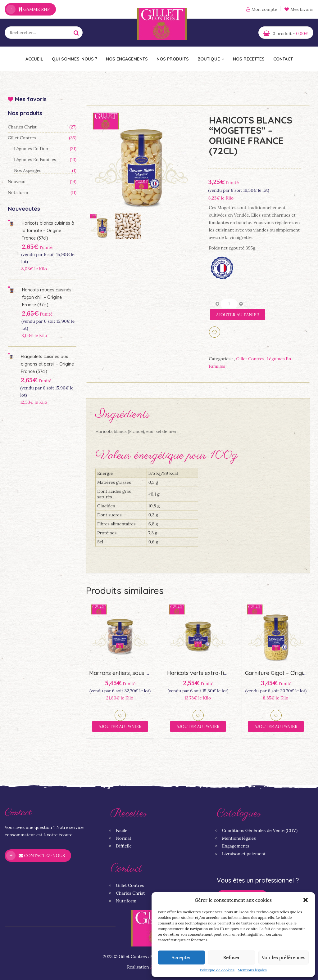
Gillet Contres (22, 138)
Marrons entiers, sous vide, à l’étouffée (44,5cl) (149, 673)
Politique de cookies (217, 970)
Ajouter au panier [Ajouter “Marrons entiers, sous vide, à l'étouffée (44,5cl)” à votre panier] (120, 726)
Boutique (211, 59)
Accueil (34, 59)
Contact (283, 59)
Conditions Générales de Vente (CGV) (260, 830)
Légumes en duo (31, 149)
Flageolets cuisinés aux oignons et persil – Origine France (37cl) (47, 364)
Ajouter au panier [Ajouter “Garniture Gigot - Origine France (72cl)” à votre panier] (276, 726)
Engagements (236, 846)
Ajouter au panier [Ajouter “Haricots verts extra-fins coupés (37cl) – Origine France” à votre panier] (198, 726)
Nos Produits (173, 59)
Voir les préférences (284, 958)
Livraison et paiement (244, 854)
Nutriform (18, 192)
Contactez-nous (42, 856)
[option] (141, 161)
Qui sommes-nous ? (75, 59)
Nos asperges (28, 170)
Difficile (124, 846)
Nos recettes (249, 59)
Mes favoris (299, 9)
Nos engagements (127, 59)
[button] (306, 900)
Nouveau (17, 182)
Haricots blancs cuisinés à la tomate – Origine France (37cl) (48, 231)
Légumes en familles (35, 160)
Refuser (232, 958)
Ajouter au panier (238, 315)
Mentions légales (252, 970)
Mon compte (264, 9)
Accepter (181, 958)
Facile (122, 830)
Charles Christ (22, 127)
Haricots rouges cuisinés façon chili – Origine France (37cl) (47, 297)
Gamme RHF (34, 9)
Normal (123, 838)
